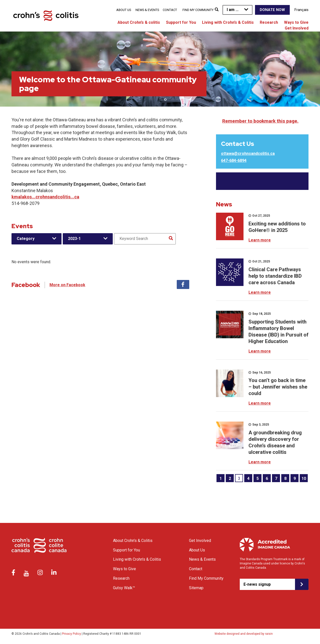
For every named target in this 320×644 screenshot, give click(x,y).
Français (301, 10)
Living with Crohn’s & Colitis (228, 22)
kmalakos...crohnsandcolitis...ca (45, 197)
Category (26, 239)
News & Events (147, 10)
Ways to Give (296, 22)
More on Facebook (67, 285)
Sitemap (196, 588)
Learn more (260, 240)
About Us (124, 10)
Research (269, 22)
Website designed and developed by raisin (244, 634)
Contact (170, 10)
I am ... (233, 10)
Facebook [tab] (183, 284)
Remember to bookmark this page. (260, 121)
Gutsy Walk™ (124, 588)
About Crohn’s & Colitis (133, 541)
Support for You (181, 22)
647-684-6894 (234, 160)
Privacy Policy (71, 634)
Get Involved (297, 28)
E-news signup (257, 584)
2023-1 (74, 239)
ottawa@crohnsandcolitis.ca (248, 153)
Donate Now (272, 10)
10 (304, 478)
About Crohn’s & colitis (139, 22)
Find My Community (198, 10)
